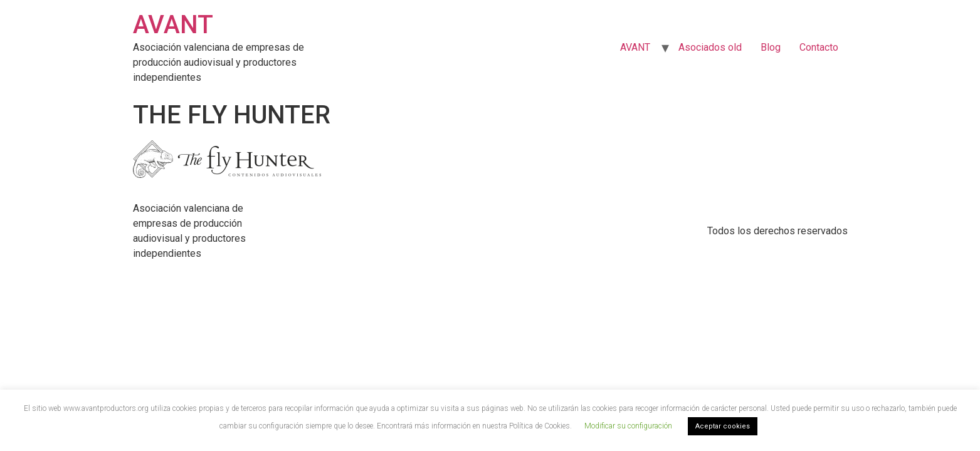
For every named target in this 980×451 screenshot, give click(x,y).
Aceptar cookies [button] (723, 426)
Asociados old (710, 47)
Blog (771, 47)
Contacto (819, 47)
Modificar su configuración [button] (628, 426)
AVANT (173, 25)
